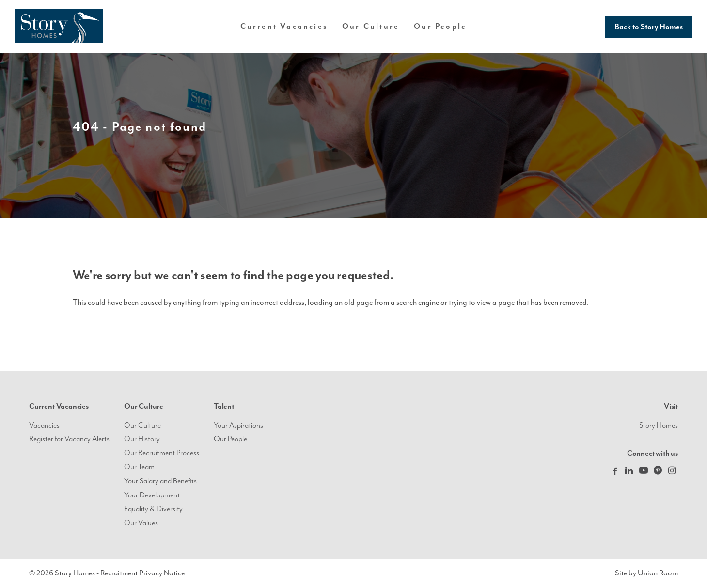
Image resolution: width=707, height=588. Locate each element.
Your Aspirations (238, 426)
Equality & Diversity (153, 509)
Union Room (658, 573)
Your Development (152, 495)
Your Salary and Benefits (160, 481)
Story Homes (659, 426)
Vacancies (44, 426)
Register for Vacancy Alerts (69, 439)
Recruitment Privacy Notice (142, 573)
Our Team (139, 467)
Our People (440, 26)
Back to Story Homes (649, 27)
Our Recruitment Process (162, 453)
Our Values (141, 523)
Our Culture (142, 426)
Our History (142, 439)
